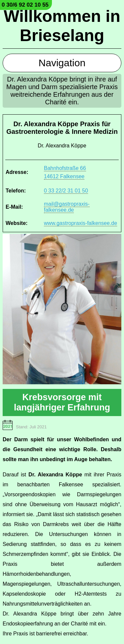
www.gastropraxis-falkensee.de (81, 223)
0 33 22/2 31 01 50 (66, 191)
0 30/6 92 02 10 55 (25, 5)
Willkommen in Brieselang (62, 26)
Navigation (62, 63)
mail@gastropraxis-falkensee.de (67, 207)
